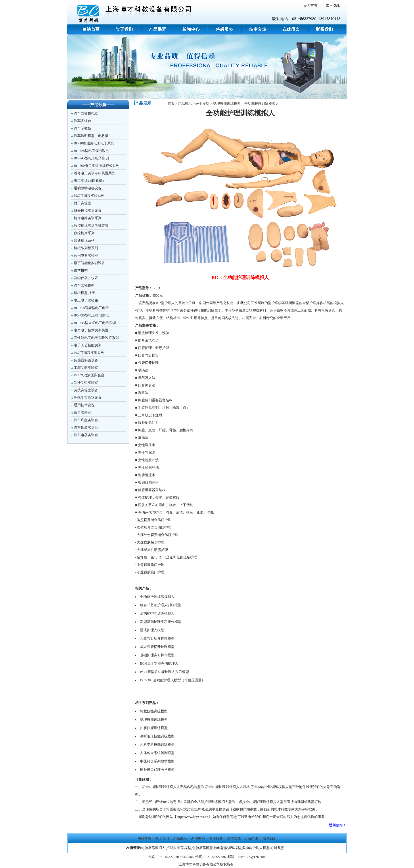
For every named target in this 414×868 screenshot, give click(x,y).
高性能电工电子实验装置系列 (96, 338)
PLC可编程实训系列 (89, 353)
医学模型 (202, 104)
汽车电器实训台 (86, 435)
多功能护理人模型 (256, 848)
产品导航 (252, 838)
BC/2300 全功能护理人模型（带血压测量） (172, 680)
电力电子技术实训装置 (91, 330)
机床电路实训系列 (88, 218)
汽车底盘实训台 (86, 420)
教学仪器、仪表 (86, 278)
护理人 (171, 848)
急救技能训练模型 (154, 711)
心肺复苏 (277, 848)
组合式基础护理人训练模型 (161, 605)
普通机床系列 (84, 241)
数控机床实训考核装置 (91, 226)
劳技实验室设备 (86, 390)
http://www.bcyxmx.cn (192, 817)
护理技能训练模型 (227, 104)
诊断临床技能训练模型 (157, 736)
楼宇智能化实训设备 (89, 263)
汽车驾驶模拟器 (86, 113)
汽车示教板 (83, 128)
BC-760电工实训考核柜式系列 (97, 166)
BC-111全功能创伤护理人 (159, 663)
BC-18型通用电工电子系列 (94, 143)
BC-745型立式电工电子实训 (95, 323)
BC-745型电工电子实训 (91, 158)
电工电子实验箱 (86, 300)
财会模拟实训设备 (88, 211)
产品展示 (185, 104)
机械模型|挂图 (85, 293)
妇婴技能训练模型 (154, 728)
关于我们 (162, 838)
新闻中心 (198, 838)
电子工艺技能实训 (88, 345)
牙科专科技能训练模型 (157, 745)
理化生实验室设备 (88, 398)
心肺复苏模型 (202, 848)
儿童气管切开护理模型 (157, 638)
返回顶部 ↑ (337, 825)
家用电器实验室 (86, 255)
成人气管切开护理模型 (157, 647)
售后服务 (216, 838)
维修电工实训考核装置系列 (95, 173)
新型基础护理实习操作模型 (161, 622)
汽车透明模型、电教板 (91, 136)
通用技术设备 (84, 405)
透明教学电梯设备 (88, 188)
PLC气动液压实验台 (89, 375)
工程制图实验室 (86, 368)
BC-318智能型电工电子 (91, 308)
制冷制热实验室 (86, 383)
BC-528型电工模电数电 (91, 151)
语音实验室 (83, 413)
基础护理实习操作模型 (157, 655)
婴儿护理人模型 (152, 630)
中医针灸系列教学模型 (157, 761)
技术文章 (234, 838)
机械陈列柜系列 (86, 248)
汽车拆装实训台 (86, 428)
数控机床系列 (84, 233)
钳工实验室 (83, 203)
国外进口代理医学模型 (157, 770)
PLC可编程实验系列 (89, 196)
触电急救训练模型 (227, 848)
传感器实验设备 (86, 360)
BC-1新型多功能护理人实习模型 (164, 672)
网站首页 (144, 838)
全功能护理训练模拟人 (262, 104)
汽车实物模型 (84, 285)
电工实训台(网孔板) (89, 181)
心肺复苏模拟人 (153, 848)
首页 (171, 104)
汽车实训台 (83, 121)
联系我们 (270, 838)
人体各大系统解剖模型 (157, 753)
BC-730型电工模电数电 (91, 315)
